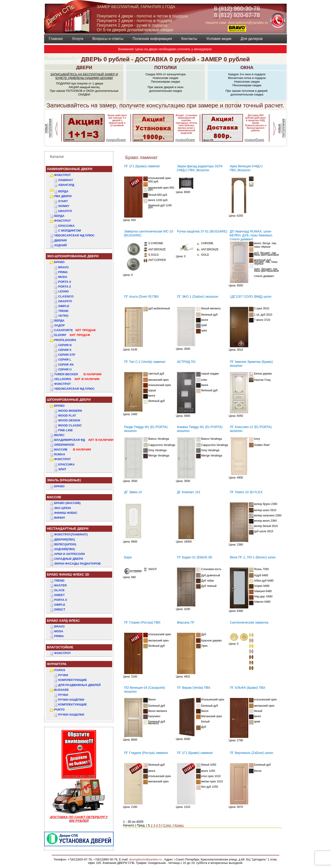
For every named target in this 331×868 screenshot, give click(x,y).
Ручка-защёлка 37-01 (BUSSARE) (202, 231)
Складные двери (69, 559)
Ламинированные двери (70, 169)
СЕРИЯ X (65, 350)
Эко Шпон (63, 508)
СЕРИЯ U (65, 369)
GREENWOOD (64, 445)
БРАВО (59, 262)
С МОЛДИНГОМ (70, 231)
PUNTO (59, 710)
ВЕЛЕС (59, 435)
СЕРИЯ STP (67, 355)
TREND (59, 581)
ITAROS (60, 670)
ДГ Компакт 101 (189, 492)
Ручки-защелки (71, 715)
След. (168, 825)
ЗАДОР (60, 325)
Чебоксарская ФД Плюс (74, 389)
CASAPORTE (75, 330)
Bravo (63, 267)
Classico (66, 296)
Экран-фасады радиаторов (78, 564)
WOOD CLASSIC (70, 425)
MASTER (61, 585)
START (63, 201)
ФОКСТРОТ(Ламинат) (71, 534)
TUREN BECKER (78, 374)
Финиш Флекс (66, 513)
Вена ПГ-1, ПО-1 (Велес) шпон (253, 557)
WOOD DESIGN (69, 420)
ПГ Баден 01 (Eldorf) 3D (195, 557)
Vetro (63, 316)
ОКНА (247, 67)
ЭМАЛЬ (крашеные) (64, 480)
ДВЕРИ (84, 67)
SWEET (60, 595)
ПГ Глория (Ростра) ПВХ (142, 622)
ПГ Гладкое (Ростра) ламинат (146, 753)
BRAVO (60, 626)
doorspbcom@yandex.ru (145, 859)
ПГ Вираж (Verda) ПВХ (194, 688)
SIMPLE (60, 605)
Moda (63, 277)
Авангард (66, 185)
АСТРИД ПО (186, 362)
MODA (59, 631)
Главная (56, 39)
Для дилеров (251, 39)
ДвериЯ (61, 240)
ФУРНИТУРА (57, 664)
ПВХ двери (63, 196)
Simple (64, 306)
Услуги (78, 39)
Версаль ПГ (186, 622)
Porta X (65, 282)
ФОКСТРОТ (63, 175)
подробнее (116, 140)
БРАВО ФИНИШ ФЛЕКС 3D (68, 574)
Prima (63, 272)
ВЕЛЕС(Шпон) (65, 544)
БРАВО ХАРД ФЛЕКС (63, 621)
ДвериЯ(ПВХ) (65, 539)
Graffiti (65, 301)
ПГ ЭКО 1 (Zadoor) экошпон (198, 297)
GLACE (60, 590)
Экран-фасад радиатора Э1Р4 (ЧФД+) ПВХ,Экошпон (200, 168)
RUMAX (60, 454)
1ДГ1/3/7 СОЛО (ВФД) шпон (251, 297)
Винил (60, 518)
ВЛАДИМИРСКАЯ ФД (84, 440)
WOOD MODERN (70, 411)
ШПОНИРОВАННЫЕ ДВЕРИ (69, 400)
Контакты (189, 39)
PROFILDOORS (65, 340)
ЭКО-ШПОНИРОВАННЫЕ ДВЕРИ (73, 256)
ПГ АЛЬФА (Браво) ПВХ (248, 688)
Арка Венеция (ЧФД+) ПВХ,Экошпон (246, 168)
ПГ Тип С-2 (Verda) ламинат (145, 362)
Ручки (63, 675)
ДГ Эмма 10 (133, 492)
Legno (63, 291)
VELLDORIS (77, 379)
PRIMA (59, 636)
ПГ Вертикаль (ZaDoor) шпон (251, 753)
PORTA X (61, 600)
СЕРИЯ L (65, 360)
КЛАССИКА (66, 226)
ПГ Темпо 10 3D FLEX (246, 492)
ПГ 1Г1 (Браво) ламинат (142, 166)
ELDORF (72, 335)
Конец (179, 825)
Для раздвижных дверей (79, 685)
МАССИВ (73, 449)
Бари (128, 557)
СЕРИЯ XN (66, 365)
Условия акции (219, 39)
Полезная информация (152, 39)
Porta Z (65, 287)
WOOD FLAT (67, 416)
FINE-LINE (66, 430)
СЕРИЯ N (65, 345)
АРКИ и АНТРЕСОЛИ (70, 554)
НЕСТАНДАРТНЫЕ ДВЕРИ (68, 529)
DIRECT (60, 609)
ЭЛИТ (62, 469)
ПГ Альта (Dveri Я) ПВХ (141, 297)
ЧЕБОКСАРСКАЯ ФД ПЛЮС (74, 235)
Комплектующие (73, 680)
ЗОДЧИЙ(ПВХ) (65, 549)
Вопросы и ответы (108, 39)
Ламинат (66, 180)
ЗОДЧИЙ (61, 245)
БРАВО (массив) (67, 503)
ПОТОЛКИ (165, 67)
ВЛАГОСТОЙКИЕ (60, 647)
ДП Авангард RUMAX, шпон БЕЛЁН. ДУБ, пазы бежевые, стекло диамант (251, 235)
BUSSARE (62, 690)
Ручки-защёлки (71, 700)
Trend (63, 311)
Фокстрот (63, 384)
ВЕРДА (63, 191)
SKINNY (64, 206)
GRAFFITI (65, 211)
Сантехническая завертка (249, 622)
